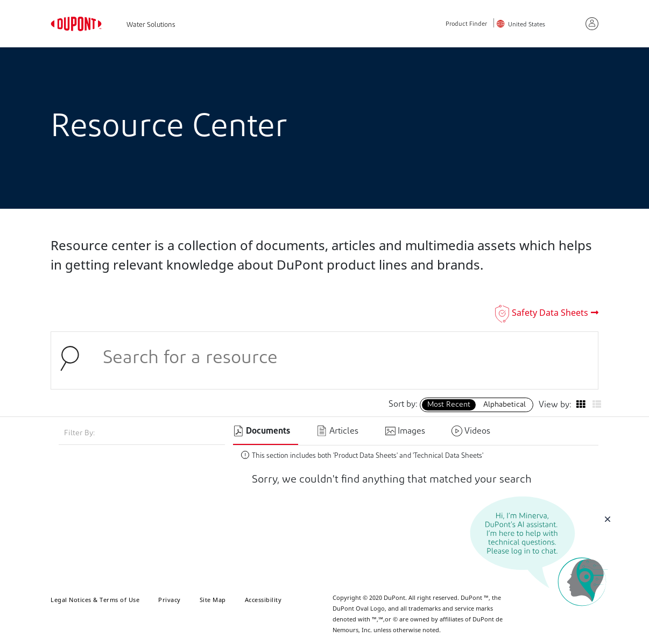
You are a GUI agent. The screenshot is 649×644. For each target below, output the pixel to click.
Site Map (213, 600)
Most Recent (449, 405)
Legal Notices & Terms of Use (95, 600)
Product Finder (466, 24)
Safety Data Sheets (550, 313)
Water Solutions (151, 25)
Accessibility (263, 600)
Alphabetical (505, 405)
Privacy (170, 600)
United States (527, 25)
